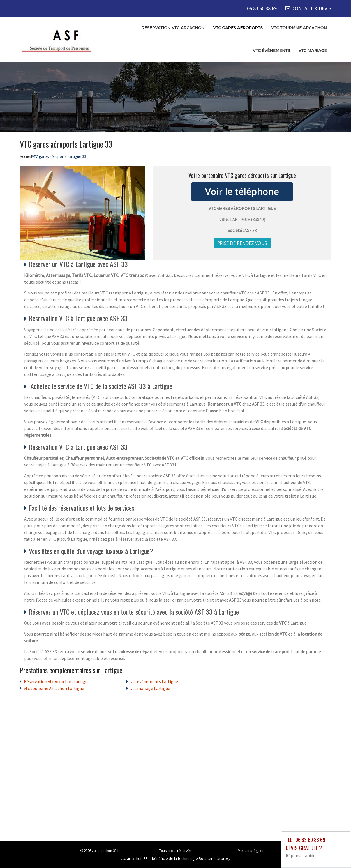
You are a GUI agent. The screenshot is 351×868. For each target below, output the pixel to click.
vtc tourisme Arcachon (299, 28)
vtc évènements (272, 50)
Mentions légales (251, 851)
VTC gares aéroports (238, 28)
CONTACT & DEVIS (312, 8)
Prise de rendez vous (242, 243)
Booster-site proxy (215, 858)
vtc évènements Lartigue (154, 681)
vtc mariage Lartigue (150, 688)
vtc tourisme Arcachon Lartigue (54, 688)
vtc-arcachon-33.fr (106, 851)
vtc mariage (313, 50)
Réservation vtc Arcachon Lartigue (57, 681)
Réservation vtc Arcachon (173, 28)
